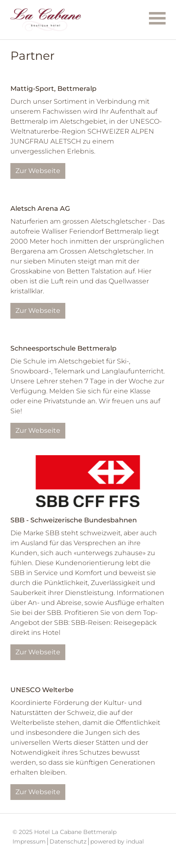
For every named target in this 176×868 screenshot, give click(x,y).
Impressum (29, 841)
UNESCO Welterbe (42, 690)
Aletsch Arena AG (40, 208)
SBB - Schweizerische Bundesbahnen (74, 520)
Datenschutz (68, 841)
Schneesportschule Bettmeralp (63, 348)
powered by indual (117, 841)
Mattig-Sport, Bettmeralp (53, 89)
